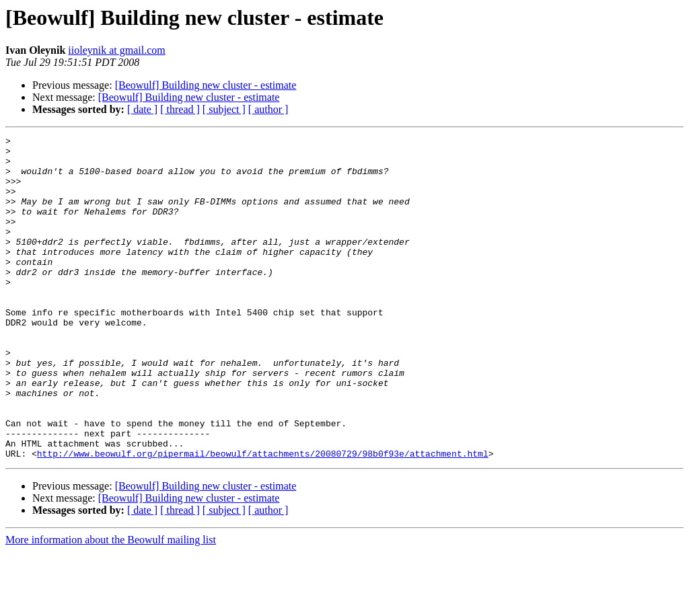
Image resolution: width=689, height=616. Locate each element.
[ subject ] (224, 109)
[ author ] (268, 109)
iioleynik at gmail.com (116, 50)
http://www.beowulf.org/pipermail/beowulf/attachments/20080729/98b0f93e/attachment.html (263, 518)
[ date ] (142, 109)
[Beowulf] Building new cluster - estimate (206, 85)
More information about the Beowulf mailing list (111, 604)
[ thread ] (180, 109)
